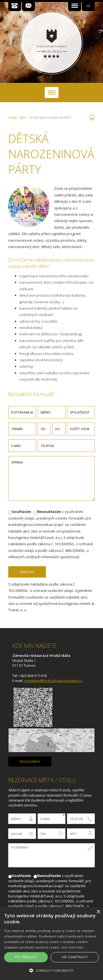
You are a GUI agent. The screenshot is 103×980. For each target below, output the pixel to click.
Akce (23, 118)
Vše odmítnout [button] (75, 957)
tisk (92, 117)
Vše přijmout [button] (26, 957)
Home (13, 118)
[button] (51, 970)
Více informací (73, 947)
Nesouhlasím (49, 512)
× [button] (98, 912)
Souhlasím (21, 512)
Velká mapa (30, 762)
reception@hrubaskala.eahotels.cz (53, 681)
